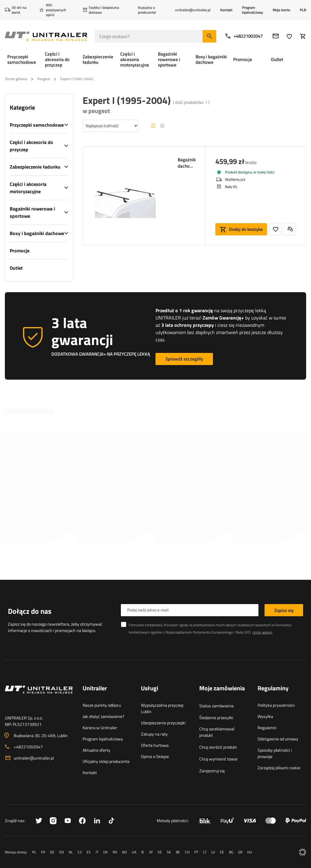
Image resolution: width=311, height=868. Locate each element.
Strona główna (16, 79)
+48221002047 (244, 36)
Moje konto (281, 10)
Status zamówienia (216, 706)
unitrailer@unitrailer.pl (34, 758)
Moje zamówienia (222, 689)
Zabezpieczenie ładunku (35, 167)
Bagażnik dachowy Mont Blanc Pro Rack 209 (187, 163)
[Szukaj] (209, 36)
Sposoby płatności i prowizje (275, 753)
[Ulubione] (289, 36)
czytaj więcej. (263, 632)
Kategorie (22, 108)
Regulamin (267, 728)
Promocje (20, 251)
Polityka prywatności (276, 705)
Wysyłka (265, 716)
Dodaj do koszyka (246, 229)
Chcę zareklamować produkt (217, 732)
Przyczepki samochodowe (37, 125)
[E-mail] (276, 36)
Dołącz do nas (30, 611)
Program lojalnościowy (253, 10)
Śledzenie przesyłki (216, 718)
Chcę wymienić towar (219, 759)
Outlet (16, 268)
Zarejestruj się (212, 771)
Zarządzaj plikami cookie (279, 768)
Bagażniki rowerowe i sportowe (32, 212)
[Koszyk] (303, 36)
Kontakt (226, 10)
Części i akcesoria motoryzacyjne (28, 188)
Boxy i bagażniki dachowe (37, 233)
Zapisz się (284, 610)
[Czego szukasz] (155, 36)
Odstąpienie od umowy (278, 739)
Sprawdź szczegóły (184, 359)
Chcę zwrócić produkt (218, 747)
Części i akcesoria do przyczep (31, 146)
